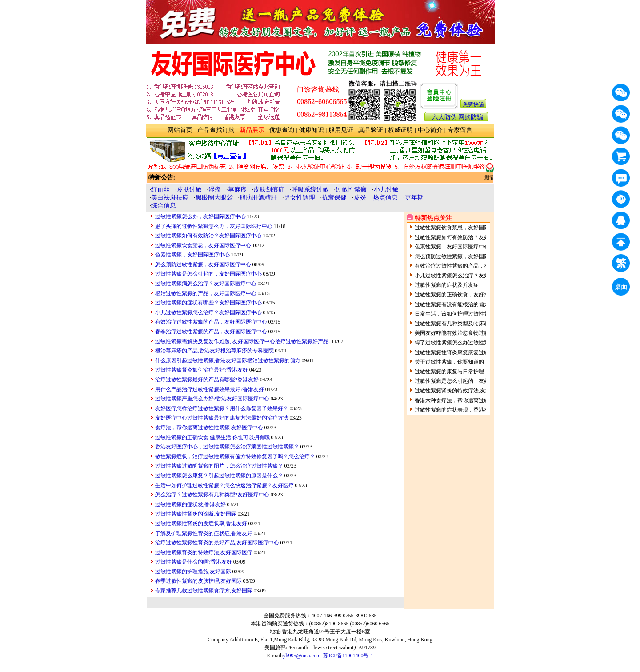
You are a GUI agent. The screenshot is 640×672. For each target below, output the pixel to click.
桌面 (622, 288)
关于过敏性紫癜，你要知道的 (449, 362)
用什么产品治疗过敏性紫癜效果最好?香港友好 (210, 389)
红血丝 (160, 190)
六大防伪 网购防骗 (458, 117)
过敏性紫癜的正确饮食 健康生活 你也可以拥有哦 (212, 437)
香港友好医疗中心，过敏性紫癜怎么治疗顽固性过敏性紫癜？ (227, 447)
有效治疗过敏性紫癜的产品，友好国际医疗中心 (211, 322)
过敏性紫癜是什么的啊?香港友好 (194, 562)
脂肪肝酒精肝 (258, 198)
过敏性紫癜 (351, 190)
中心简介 (430, 130)
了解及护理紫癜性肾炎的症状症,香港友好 (204, 533)
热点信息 (385, 198)
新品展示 (252, 130)
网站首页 (180, 130)
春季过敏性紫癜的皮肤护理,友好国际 (198, 581)
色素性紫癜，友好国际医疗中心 (192, 255)
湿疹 (215, 190)
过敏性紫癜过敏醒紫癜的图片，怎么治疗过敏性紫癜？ (219, 466)
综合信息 (164, 206)
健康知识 (312, 130)
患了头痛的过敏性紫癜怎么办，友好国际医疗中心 (214, 226)
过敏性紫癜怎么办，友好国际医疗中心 (200, 216)
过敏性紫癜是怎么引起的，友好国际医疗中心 (208, 274)
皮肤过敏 (189, 190)
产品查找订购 (216, 130)
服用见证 (341, 130)
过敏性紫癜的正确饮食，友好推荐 (455, 295)
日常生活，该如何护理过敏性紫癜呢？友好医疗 (471, 314)
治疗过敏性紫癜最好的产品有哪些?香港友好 (207, 380)
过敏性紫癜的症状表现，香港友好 (455, 410)
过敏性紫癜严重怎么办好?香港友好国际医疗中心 (212, 399)
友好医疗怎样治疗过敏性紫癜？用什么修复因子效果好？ (222, 408)
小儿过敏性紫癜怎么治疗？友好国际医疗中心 (208, 312)
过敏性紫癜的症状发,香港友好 (190, 504)
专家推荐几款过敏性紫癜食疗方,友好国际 (204, 591)
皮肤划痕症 (269, 190)
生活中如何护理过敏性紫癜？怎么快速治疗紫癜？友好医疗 (224, 485)
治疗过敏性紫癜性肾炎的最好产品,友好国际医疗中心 (217, 543)
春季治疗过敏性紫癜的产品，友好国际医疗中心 (211, 332)
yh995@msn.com (302, 656)
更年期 (414, 198)
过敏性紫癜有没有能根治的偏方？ (455, 304)
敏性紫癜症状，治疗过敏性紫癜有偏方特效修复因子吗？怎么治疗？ (235, 456)
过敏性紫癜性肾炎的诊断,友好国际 (196, 514)
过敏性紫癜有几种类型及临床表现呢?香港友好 (469, 324)
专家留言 (460, 130)
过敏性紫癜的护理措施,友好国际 (193, 572)
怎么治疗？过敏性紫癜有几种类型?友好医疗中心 (212, 495)
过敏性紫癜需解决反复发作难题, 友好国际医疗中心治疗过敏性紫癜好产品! (243, 341)
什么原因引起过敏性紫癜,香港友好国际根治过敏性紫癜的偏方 (228, 360)
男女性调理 (300, 198)
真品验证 (371, 130)
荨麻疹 (237, 190)
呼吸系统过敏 (310, 190)
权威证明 (400, 130)
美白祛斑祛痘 (170, 198)
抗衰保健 (334, 198)
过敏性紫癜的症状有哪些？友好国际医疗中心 (208, 303)
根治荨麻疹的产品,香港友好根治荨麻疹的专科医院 (214, 351)
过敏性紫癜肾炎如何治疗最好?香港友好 (202, 370)
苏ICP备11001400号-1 (348, 656)
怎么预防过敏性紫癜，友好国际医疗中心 (203, 264)
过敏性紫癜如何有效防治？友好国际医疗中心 (208, 236)
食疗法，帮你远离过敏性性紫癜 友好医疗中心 (209, 428)
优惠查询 (282, 130)
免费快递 (473, 104)
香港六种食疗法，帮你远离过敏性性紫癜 (463, 400)
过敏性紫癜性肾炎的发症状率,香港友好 (201, 524)
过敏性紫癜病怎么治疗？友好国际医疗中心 (206, 284)
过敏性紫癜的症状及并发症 (447, 285)
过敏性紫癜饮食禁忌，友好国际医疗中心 (203, 245)
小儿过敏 (386, 190)
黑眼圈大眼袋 (214, 198)
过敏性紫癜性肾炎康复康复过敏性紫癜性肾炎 (468, 352)
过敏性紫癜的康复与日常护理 (449, 372)
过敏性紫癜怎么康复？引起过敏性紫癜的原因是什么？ (219, 476)
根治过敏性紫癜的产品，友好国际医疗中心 (206, 293)
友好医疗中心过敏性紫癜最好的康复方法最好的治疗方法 (222, 418)
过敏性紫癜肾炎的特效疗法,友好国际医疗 (204, 552)
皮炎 (360, 198)
